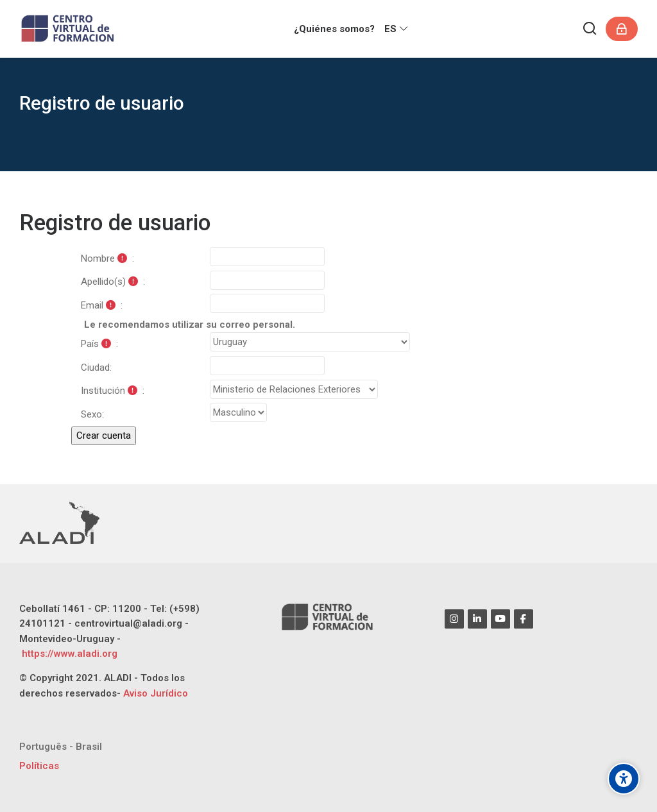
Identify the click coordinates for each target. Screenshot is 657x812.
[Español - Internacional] (397, 29)
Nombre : (107, 258)
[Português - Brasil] (61, 747)
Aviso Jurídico (156, 693)
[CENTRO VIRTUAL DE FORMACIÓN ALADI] (69, 29)
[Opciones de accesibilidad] (624, 779)
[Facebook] (524, 619)
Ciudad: (96, 368)
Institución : (113, 391)
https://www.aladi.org (68, 654)
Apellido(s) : (113, 282)
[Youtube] (500, 619)
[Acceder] (622, 29)
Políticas (39, 766)
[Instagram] (454, 619)
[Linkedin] (477, 619)
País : (99, 344)
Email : (102, 305)
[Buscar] (590, 29)
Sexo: (92, 414)
